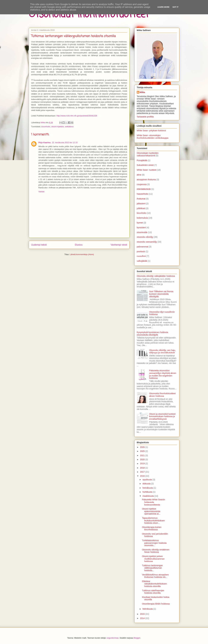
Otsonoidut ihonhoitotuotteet (89, 15)
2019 (143, 464)
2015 (143, 614)
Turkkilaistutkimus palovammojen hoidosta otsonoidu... (154, 543)
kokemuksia (142, 218)
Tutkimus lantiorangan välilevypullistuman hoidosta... (152, 568)
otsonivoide (142, 232)
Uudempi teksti (39, 245)
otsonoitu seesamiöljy (147, 242)
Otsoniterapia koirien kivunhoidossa (152, 528)
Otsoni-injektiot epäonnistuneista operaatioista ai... (151, 511)
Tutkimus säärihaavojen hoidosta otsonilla (153, 592)
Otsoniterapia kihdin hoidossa (156, 604)
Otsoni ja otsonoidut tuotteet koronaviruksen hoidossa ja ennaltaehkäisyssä (162, 417)
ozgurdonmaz (113, 638)
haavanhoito (143, 194)
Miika (142, 92)
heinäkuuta (148, 488)
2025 (143, 451)
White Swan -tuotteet (147, 170)
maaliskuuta (148, 496)
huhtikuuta (148, 492)
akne (139, 175)
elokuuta (147, 484)
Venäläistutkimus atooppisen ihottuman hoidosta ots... (155, 576)
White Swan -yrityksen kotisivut (151, 131)
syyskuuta (148, 480)
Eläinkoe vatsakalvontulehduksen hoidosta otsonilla (154, 584)
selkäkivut (69, 127)
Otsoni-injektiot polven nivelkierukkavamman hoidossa (153, 559)
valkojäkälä (142, 261)
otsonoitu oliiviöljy (145, 237)
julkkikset (141, 208)
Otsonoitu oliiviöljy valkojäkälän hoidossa (156, 276)
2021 (143, 455)
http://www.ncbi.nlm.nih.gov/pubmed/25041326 (77, 116)
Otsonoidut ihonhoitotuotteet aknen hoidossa (162, 395)
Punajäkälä (142, 160)
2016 (143, 476)
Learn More (164, 7)
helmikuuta (148, 609)
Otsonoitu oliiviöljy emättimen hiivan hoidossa (156, 551)
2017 (143, 472)
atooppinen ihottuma (146, 180)
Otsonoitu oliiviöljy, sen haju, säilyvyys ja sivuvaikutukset (162, 351)
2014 (143, 618)
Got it (175, 7)
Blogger (137, 638)
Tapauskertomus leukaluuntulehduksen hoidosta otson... (153, 521)
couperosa (142, 184)
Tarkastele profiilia (145, 117)
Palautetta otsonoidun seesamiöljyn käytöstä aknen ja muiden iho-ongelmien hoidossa (163, 374)
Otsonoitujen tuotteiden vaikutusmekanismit (148, 154)
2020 (143, 459)
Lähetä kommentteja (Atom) (82, 254)
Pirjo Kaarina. (45, 143)
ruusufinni (141, 256)
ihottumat (141, 199)
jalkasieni (141, 204)
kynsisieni (141, 227)
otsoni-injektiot (58, 127)
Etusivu (79, 245)
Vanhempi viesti (119, 245)
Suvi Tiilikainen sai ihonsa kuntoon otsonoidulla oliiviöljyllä (161, 294)
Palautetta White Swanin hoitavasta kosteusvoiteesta (153, 502)
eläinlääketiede (144, 189)
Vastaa (41, 192)
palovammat (143, 247)
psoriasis (141, 251)
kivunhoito (46, 127)
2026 (143, 447)
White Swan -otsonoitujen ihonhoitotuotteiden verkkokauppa (153, 137)
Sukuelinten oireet (145, 165)
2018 (143, 468)
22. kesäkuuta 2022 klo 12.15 (65, 143)
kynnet (140, 223)
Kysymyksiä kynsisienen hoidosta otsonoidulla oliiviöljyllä (152, 334)
